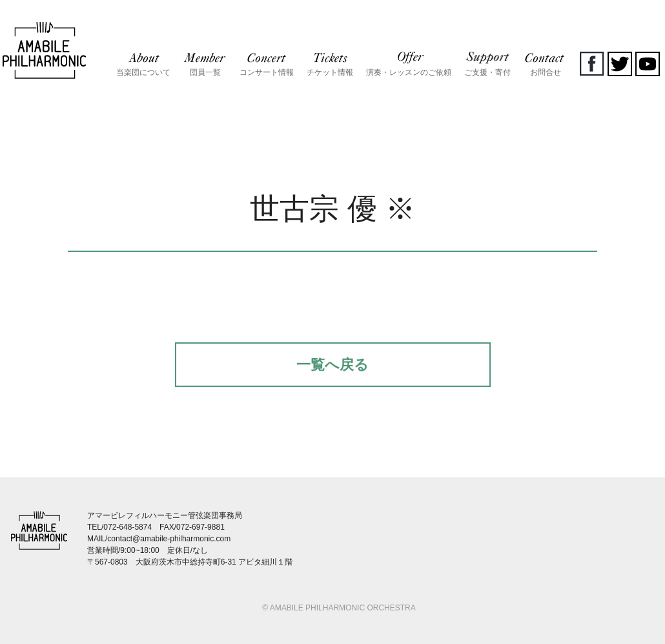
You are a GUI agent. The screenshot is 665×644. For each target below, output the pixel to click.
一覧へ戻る (332, 365)
